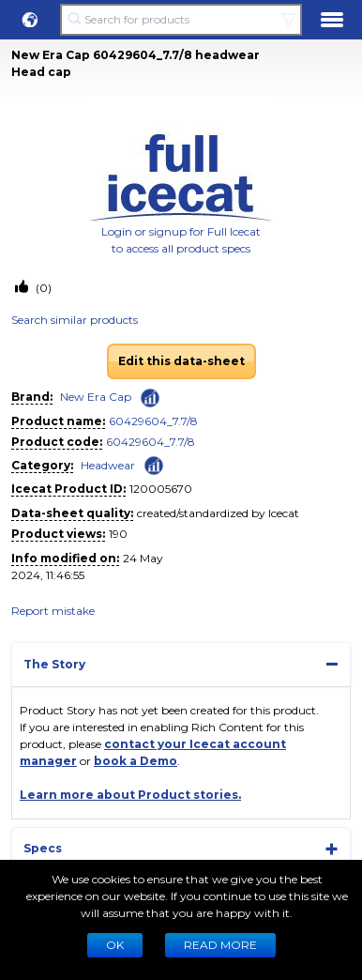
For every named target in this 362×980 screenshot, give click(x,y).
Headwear (108, 465)
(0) (42, 288)
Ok (115, 945)
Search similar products (75, 320)
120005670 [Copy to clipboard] (161, 489)
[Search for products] (181, 20)
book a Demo (136, 761)
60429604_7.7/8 (153, 421)
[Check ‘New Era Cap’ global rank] (150, 398)
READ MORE (220, 945)
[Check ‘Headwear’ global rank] (154, 464)
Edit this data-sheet (181, 361)
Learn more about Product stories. (130, 795)
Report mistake (53, 611)
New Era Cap (96, 397)
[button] (30, 20)
